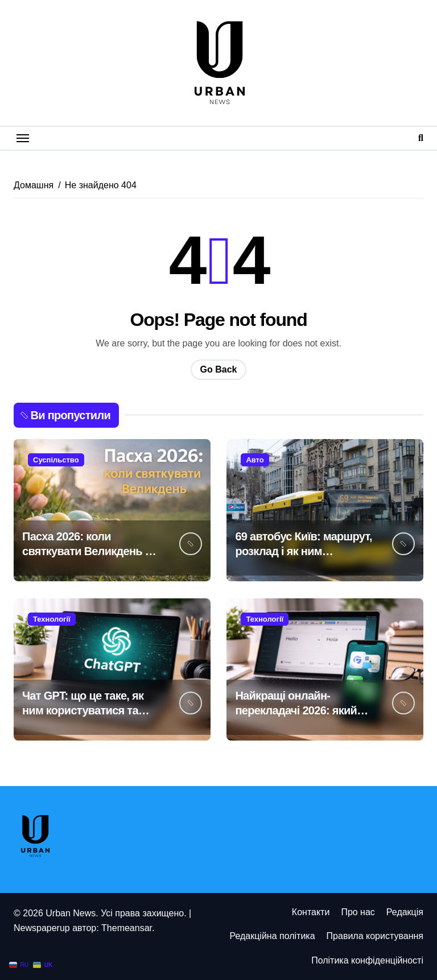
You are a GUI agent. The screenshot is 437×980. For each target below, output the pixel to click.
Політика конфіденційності (367, 960)
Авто (255, 460)
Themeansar (127, 928)
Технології (52, 619)
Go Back (219, 369)
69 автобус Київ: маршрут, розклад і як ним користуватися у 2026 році (304, 551)
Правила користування (375, 936)
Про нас (358, 912)
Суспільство (56, 460)
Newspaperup (42, 928)
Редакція (405, 912)
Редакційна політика (272, 936)
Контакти (311, 912)
